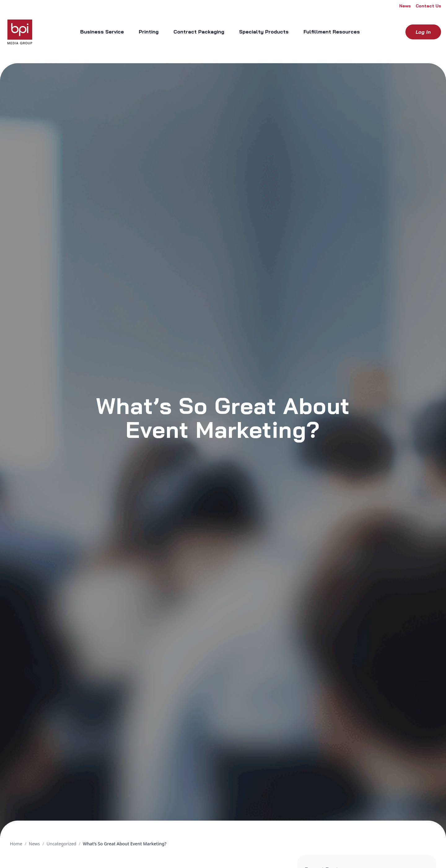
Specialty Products (264, 32)
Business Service (102, 32)
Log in (423, 32)
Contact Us (428, 6)
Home (16, 844)
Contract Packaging (199, 32)
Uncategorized (61, 844)
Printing (149, 32)
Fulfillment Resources (332, 32)
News (405, 6)
